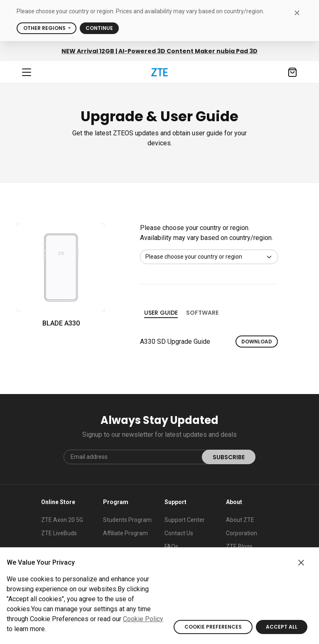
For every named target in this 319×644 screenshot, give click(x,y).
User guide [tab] (161, 313)
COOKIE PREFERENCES (213, 627)
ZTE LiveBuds (59, 533)
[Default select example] (209, 257)
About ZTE (240, 520)
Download (257, 342)
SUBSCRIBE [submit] (229, 457)
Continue (99, 28)
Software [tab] (202, 313)
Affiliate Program (125, 533)
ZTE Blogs (239, 546)
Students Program (127, 520)
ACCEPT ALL (282, 627)
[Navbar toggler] (27, 72)
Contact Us (179, 533)
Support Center (185, 520)
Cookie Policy (143, 619)
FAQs (171, 546)
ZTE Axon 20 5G (62, 520)
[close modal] (297, 13)
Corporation (242, 533)
